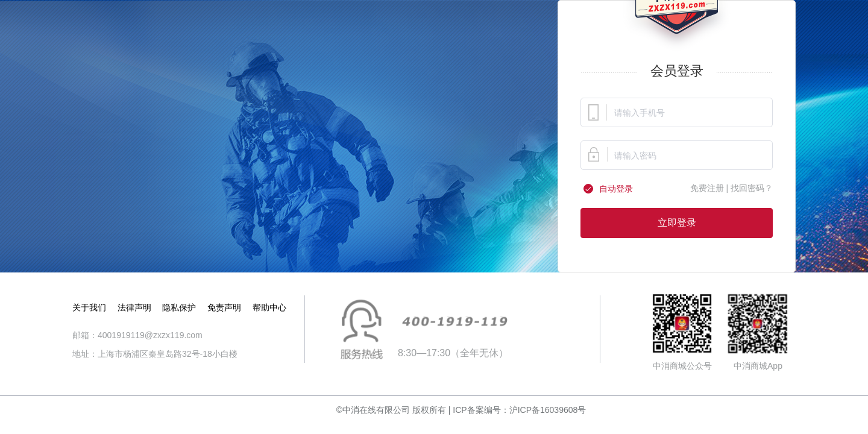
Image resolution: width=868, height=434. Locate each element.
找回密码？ (752, 188)
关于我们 (89, 307)
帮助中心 (269, 307)
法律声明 (134, 307)
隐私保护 (179, 307)
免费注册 (707, 188)
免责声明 (224, 307)
